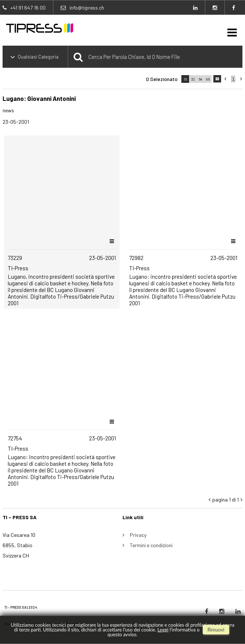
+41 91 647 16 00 (28, 8)
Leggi (163, 630)
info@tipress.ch (87, 8)
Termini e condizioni (151, 545)
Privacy (138, 535)
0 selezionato (162, 79)
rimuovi (216, 630)
